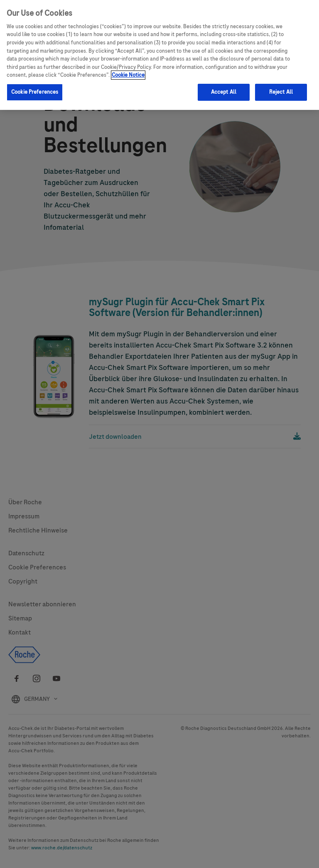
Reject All (281, 92)
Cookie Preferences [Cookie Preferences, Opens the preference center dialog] (35, 92)
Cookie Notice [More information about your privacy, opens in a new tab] (128, 75)
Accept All (224, 92)
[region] (159, 55)
